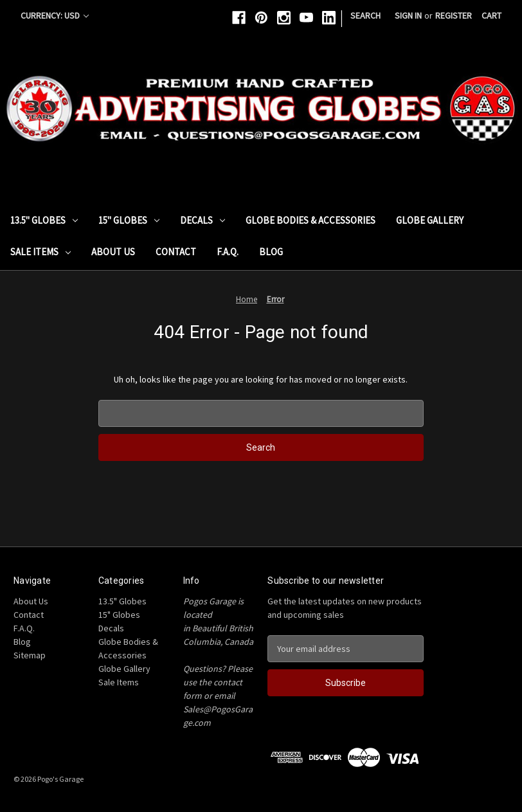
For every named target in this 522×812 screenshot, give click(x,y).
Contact (176, 252)
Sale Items (40, 252)
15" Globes (129, 220)
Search (365, 15)
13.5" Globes (44, 220)
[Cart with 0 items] (491, 16)
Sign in (408, 15)
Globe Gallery (430, 220)
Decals (203, 220)
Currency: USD (55, 15)
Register (454, 15)
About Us (113, 252)
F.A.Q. (228, 252)
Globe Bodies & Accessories (310, 220)
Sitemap (30, 655)
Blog (271, 252)
